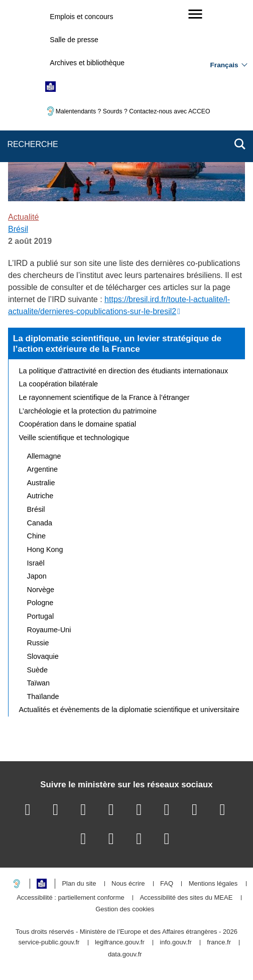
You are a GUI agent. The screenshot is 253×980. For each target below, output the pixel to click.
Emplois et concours (81, 17)
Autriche (40, 496)
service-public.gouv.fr (49, 943)
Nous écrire (128, 884)
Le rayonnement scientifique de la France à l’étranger (104, 397)
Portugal (41, 616)
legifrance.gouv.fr (120, 943)
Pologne (40, 603)
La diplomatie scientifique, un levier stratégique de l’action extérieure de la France (117, 344)
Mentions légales (213, 884)
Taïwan (39, 683)
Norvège (41, 590)
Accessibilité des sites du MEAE (186, 898)
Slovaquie (43, 656)
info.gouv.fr (175, 943)
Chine (37, 536)
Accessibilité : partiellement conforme (71, 898)
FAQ (167, 884)
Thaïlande (43, 696)
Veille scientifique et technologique (74, 438)
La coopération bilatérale (59, 384)
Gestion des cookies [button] (125, 909)
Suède (38, 670)
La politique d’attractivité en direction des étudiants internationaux (124, 371)
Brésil (18, 229)
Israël (36, 563)
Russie (38, 643)
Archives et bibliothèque (87, 63)
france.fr (219, 943)
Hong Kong (45, 549)
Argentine (43, 469)
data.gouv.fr (125, 955)
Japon (37, 576)
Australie (41, 483)
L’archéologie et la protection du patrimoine (88, 411)
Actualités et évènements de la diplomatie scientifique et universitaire (129, 710)
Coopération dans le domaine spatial (78, 424)
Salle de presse (74, 40)
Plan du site (79, 884)
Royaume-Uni (49, 630)
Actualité (23, 217)
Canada (40, 523)
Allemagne (44, 456)
